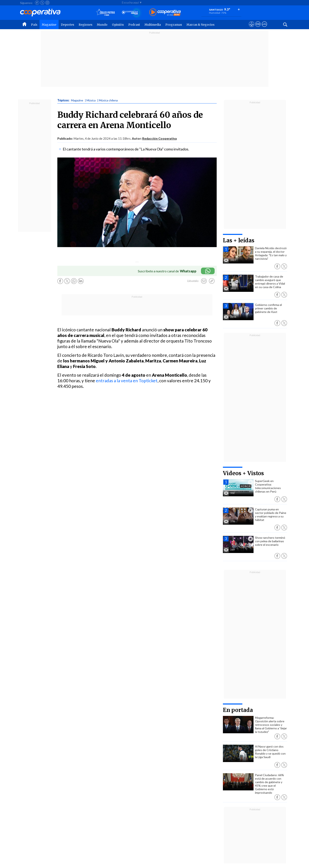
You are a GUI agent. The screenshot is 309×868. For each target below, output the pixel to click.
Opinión (118, 25)
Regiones (85, 25)
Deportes (67, 25)
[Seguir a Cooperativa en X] (42, 3)
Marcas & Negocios (200, 25)
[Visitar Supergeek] (264, 28)
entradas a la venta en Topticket (127, 381)
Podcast (134, 25)
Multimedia (153, 25)
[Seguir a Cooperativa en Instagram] (47, 3)
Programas (174, 25)
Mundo (102, 25)
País (34, 25)
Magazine (49, 25)
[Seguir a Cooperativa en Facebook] (37, 3)
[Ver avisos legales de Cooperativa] (252, 28)
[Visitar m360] (258, 28)
